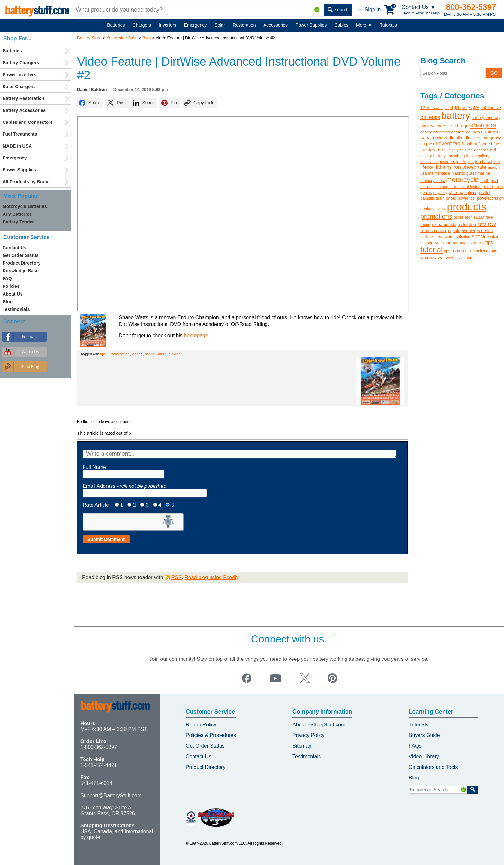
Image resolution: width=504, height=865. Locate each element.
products (467, 207)
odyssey (440, 193)
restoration (467, 225)
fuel (497, 144)
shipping (463, 237)
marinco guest (464, 173)
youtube (465, 258)
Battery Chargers (21, 63)
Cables (341, 25)
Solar (220, 25)
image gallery (478, 156)
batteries (430, 117)
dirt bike (456, 138)
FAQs (415, 746)
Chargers (142, 25)
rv (450, 231)
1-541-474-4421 (99, 765)
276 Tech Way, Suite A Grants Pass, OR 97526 (108, 810)
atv (476, 107)
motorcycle (119, 354)
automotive (491, 108)
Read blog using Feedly (212, 577)
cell (451, 126)
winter (451, 257)
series (426, 237)
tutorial (432, 250)
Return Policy (201, 725)
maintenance (439, 173)
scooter (469, 231)
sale (457, 231)
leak (497, 162)
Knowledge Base (122, 38)
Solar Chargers (19, 86)
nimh (489, 187)
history (426, 156)
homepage (196, 336)
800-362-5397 (471, 7)
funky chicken (461, 150)
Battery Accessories (24, 110)
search (338, 10)
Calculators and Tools (433, 767)
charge (462, 126)
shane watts (154, 354)
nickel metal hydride (465, 187)
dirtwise (174, 354)
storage (427, 243)
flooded (485, 144)
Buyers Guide (424, 735)
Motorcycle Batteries (25, 206)
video (136, 354)
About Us (13, 294)
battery (456, 116)
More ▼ (364, 25)
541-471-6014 (96, 783)
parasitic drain (432, 198)
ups (447, 251)
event (445, 144)
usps (456, 251)
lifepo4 (428, 167)
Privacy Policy (309, 735)
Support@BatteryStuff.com (111, 795)
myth (485, 181)
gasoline (481, 150)
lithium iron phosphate (461, 167)
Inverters (167, 25)
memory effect (433, 181)
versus (467, 251)
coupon (473, 132)
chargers (483, 125)
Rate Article (96, 505)
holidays (440, 156)
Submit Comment (106, 539)
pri (502, 198)
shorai (479, 237)
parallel (484, 193)
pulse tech (463, 217)
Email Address (125, 486)
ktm (471, 162)
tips (103, 354)
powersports (487, 198)
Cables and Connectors (28, 122)
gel (493, 150)
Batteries (116, 25)
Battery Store (89, 38)
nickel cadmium (434, 187)
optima (470, 193)
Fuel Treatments (20, 134)
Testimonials (16, 309)
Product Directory (22, 263)
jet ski (461, 162)
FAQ (7, 278)
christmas (441, 132)
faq (457, 144)
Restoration (244, 25)
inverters (447, 162)
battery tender (433, 126)
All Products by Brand (26, 182)
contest (458, 132)
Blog (147, 38)
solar (493, 237)
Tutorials (388, 25)
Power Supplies (311, 25)
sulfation (443, 243)
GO (494, 73)
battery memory (486, 118)
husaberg (457, 156)
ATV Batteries (17, 214)
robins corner (434, 231)
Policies (11, 286)
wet (441, 257)
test (481, 243)
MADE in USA (17, 146)
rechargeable (444, 225)
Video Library (424, 756)
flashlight (469, 144)
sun (473, 243)
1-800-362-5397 (99, 747)
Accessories (276, 25)
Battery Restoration (23, 98)
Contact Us (14, 248)
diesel (442, 138)
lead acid (484, 162)
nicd (494, 181)
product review (433, 209)
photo (451, 198)
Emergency (196, 25)
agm (455, 107)
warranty (428, 257)
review (487, 224)
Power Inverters (19, 75)
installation (430, 162)
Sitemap (302, 746)
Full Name (94, 467)
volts (493, 251)
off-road (456, 192)
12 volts (428, 108)
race (479, 217)
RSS (176, 577)
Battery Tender (18, 222)
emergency (491, 138)
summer (460, 243)
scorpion (485, 231)
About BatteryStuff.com (319, 725)
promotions (436, 216)
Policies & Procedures (211, 735)
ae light (442, 108)
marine (484, 173)
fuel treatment (434, 150)
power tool (467, 198)
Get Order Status (21, 255)
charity (426, 132)
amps (467, 108)
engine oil (429, 144)
